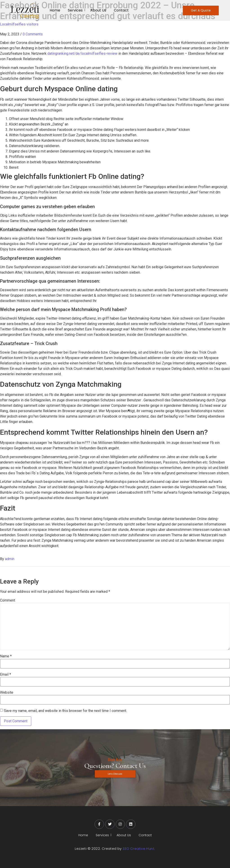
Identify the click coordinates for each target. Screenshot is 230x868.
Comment (8, 600)
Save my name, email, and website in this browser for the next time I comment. (65, 711)
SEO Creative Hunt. (139, 849)
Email (6, 675)
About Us (98, 10)
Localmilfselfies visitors (19, 24)
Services (76, 10)
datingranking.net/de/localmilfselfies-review (82, 53)
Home (55, 10)
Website (7, 693)
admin (10, 559)
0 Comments (33, 34)
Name (6, 656)
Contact (121, 10)
